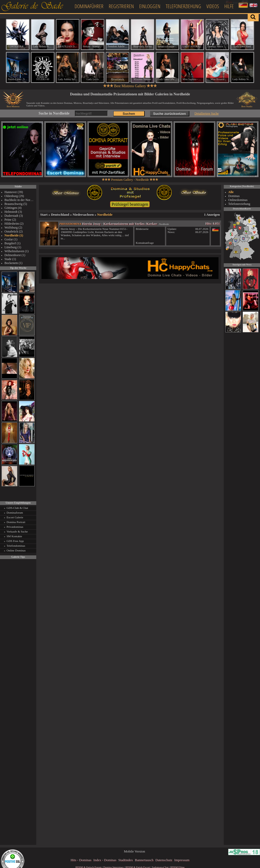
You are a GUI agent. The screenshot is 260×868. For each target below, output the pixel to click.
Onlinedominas (238, 200)
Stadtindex (126, 860)
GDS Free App (15, 541)
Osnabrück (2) (14, 231)
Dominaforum (15, 513)
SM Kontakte (14, 536)
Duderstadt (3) (14, 216)
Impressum (182, 860)
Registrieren (121, 6)
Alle (231, 192)
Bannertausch (144, 860)
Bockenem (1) (13, 263)
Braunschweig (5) (16, 204)
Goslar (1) (11, 239)
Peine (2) (10, 220)
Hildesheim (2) (14, 224)
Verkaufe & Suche (17, 531)
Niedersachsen (83, 215)
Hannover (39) (14, 192)
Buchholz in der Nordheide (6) (20, 200)
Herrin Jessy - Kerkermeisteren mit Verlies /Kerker (119, 224)
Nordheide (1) (14, 235)
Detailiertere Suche (207, 113)
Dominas (234, 196)
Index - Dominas (105, 860)
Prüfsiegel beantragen (130, 204)
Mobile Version (134, 851)
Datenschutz (164, 860)
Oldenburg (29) (14, 196)
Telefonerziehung (183, 6)
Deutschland (60, 215)
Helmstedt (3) (13, 212)
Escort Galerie (15, 517)
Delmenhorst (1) (15, 255)
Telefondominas (16, 546)
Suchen (129, 114)
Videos (213, 6)
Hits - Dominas (81, 860)
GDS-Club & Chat (17, 508)
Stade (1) (10, 259)
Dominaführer (89, 6)
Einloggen (150, 6)
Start (44, 215)
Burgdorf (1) (12, 243)
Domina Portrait (16, 522)
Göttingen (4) (13, 208)
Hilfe (229, 6)
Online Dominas (16, 550)
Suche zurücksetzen (170, 114)
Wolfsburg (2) (13, 228)
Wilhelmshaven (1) (17, 251)
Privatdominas (15, 527)
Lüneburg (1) (13, 247)
